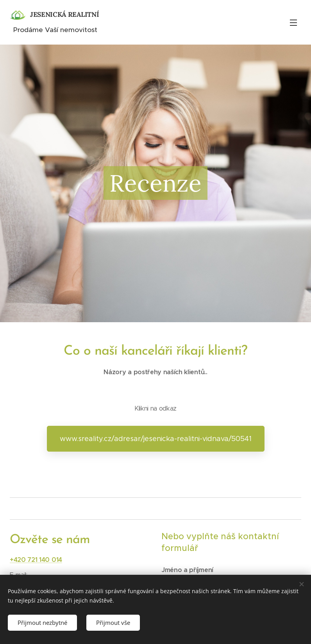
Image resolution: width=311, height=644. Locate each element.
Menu (293, 23)
